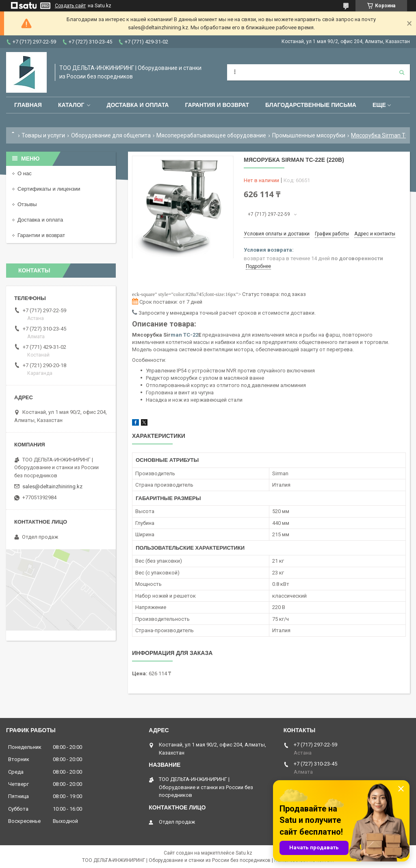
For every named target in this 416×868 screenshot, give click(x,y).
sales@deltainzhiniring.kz (52, 486)
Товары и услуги (43, 135)
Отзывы (27, 204)
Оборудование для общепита (111, 135)
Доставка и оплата (138, 105)
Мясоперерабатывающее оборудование (211, 135)
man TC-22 (184, 335)
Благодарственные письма (311, 105)
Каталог (71, 105)
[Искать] (402, 72)
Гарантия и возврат (217, 105)
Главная (28, 105)
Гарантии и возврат (41, 235)
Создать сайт (70, 6)
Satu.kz (244, 853)
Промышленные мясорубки (309, 135)
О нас (25, 173)
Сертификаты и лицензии (49, 189)
